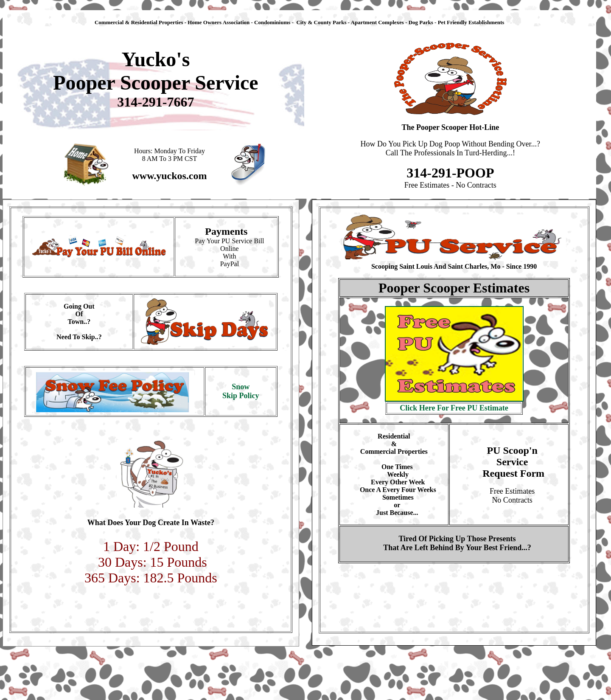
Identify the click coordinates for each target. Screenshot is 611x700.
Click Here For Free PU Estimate (454, 408)
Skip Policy (241, 396)
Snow (241, 387)
